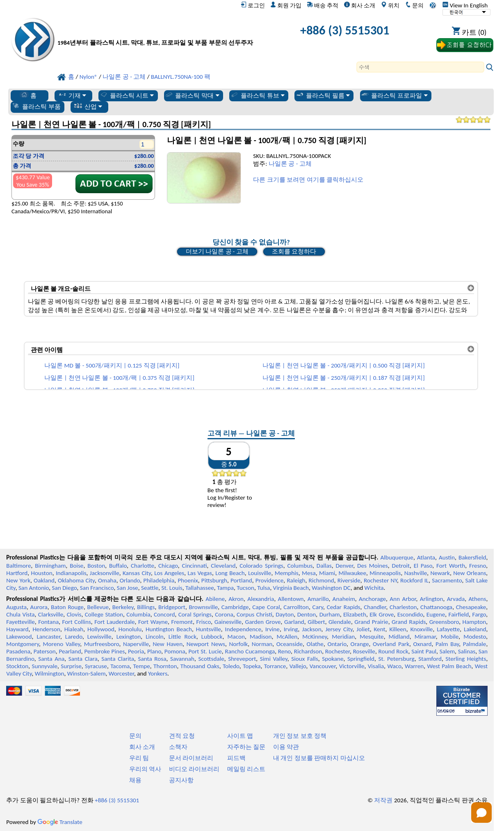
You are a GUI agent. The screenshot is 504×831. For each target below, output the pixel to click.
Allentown (291, 599)
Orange (360, 644)
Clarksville (51, 614)
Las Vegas (200, 573)
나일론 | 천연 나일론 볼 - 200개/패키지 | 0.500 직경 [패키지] (344, 365)
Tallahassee (200, 588)
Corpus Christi (254, 614)
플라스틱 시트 (127, 95)
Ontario (337, 644)
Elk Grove (382, 614)
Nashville (416, 573)
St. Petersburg (396, 659)
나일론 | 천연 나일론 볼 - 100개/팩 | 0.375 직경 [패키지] (119, 378)
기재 (72, 95)
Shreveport (242, 659)
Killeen (398, 629)
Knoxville (422, 629)
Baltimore (18, 566)
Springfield (361, 659)
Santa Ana (51, 659)
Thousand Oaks (200, 666)
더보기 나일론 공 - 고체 (217, 251)
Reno (284, 651)
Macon (236, 637)
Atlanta (426, 557)
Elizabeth (355, 614)
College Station (104, 614)
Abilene (215, 599)
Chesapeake (471, 607)
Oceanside (290, 644)
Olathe (315, 644)
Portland (241, 580)
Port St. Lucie (205, 651)
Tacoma (120, 666)
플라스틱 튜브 (258, 95)
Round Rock (393, 651)
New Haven (168, 644)
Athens (477, 599)
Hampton (474, 622)
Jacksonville (105, 573)
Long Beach (230, 573)
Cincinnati (195, 566)
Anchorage (372, 599)
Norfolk (238, 644)
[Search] (420, 67)
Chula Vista (20, 614)
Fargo (479, 614)
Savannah (182, 659)
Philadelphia (159, 580)
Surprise (71, 666)
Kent (380, 629)
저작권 (383, 800)
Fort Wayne (153, 622)
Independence (243, 629)
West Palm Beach (449, 666)
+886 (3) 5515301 (345, 30)
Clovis (74, 614)
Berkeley (123, 607)
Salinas (467, 651)
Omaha (107, 580)
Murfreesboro (102, 644)
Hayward (17, 629)
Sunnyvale (45, 666)
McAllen (287, 637)
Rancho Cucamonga (250, 651)
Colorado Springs (261, 566)
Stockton (17, 666)
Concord (164, 614)
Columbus (300, 566)
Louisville (260, 573)
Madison (261, 637)
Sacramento (447, 580)
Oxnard (423, 644)
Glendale (340, 622)
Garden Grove (263, 622)
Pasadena (18, 651)
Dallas (324, 566)
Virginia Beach (291, 588)
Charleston (403, 607)
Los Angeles (169, 573)
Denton (307, 614)
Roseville (364, 651)
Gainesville (228, 622)
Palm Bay (447, 644)
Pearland (70, 651)
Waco (394, 666)
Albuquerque (397, 557)
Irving (291, 629)
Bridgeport (172, 607)
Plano (154, 651)
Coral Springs (195, 614)
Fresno (478, 566)
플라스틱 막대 (192, 95)
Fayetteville (21, 622)
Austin (447, 557)
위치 (390, 5)
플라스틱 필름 (323, 95)
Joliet (363, 629)
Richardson (308, 651)
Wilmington (50, 673)
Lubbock (212, 637)
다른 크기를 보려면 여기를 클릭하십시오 (308, 180)
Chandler (375, 607)
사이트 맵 (240, 736)
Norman (262, 644)
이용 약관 (286, 747)
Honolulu (130, 629)
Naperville (136, 644)
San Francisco (97, 588)
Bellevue (98, 607)
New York (18, 580)
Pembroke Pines (104, 651)
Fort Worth (451, 566)
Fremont (182, 622)
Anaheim (344, 599)
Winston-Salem (87, 673)
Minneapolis (385, 573)
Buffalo (118, 566)
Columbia (138, 614)
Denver (344, 566)
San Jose (128, 588)
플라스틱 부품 (36, 106)
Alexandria (261, 599)
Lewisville (99, 637)
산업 (88, 106)
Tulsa (263, 588)
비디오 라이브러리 (194, 769)
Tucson (245, 588)
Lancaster (48, 637)
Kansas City (137, 573)
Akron (236, 599)
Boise (76, 566)
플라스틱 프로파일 (394, 95)
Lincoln (155, 637)
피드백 (236, 758)
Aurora (39, 607)
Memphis (287, 573)
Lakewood (19, 637)
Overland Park (391, 644)
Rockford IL (414, 580)
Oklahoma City (76, 580)
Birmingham (50, 566)
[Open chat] (481, 813)
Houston (42, 573)
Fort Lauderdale (114, 622)
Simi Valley (274, 659)
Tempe (142, 666)
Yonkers (158, 673)
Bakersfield (472, 557)
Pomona (175, 651)
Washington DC (331, 588)
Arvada (456, 599)
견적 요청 (182, 736)
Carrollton (296, 607)
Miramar (425, 637)
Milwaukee (352, 573)
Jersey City (339, 629)
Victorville (352, 666)
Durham (330, 614)
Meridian (343, 637)
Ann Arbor (403, 599)
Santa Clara (83, 659)
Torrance (275, 666)
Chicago (168, 566)
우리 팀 (139, 758)
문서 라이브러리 (191, 758)
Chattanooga (436, 607)
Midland (399, 637)
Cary (318, 607)
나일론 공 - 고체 (290, 164)
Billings (146, 607)
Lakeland (475, 629)
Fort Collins (77, 622)
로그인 (253, 5)
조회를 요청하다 (294, 251)
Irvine (273, 629)
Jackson (311, 629)
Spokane (333, 659)
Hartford (17, 573)
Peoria (136, 651)
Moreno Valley (62, 644)
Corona (224, 614)
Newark (440, 573)
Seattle (150, 588)
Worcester (121, 673)
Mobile (450, 637)
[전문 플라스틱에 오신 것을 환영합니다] (155, 32)
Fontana (48, 622)
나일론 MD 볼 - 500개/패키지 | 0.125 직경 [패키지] (112, 365)
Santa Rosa (152, 659)
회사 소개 (360, 5)
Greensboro (444, 622)
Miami (327, 573)
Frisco (204, 622)
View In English (465, 5)
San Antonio (34, 588)
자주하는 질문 (246, 747)
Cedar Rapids (344, 607)
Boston (96, 566)
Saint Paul (424, 651)
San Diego (65, 588)
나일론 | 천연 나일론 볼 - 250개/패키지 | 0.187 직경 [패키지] (344, 378)
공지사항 (181, 780)
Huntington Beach (169, 629)
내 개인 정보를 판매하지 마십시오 (319, 758)
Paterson (45, 651)
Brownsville (204, 607)
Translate (60, 822)
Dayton (285, 614)
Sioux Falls (304, 659)
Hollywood (101, 629)
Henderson (46, 629)
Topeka (252, 666)
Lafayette (448, 629)
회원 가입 (286, 5)
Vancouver (323, 666)
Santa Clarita (118, 659)
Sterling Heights (466, 659)
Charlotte (143, 566)
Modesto (475, 637)
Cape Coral (266, 607)
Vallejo (298, 666)
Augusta (16, 607)
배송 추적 (323, 5)
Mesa (309, 573)
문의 (414, 5)
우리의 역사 (145, 769)
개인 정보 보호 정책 (300, 736)
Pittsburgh (214, 580)
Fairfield (459, 614)
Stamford (430, 659)
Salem (447, 651)
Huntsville (209, 629)
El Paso (423, 566)
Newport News (206, 644)
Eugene (436, 614)
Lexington (129, 637)
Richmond (322, 580)
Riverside (349, 580)
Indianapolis (71, 573)
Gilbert (316, 622)
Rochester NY (380, 580)
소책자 (178, 747)
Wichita (374, 588)
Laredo (74, 637)
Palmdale (475, 644)
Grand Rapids (409, 622)
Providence (270, 580)
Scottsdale (211, 659)
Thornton (165, 666)
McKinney (315, 637)
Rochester (338, 651)
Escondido (410, 614)
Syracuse (96, 666)
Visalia (376, 666)
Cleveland (223, 566)
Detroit (401, 566)
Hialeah (74, 629)
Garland (294, 622)
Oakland (44, 580)
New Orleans (470, 573)
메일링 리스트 (246, 769)
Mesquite (372, 637)
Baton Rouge (67, 607)
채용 (135, 780)
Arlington (432, 599)
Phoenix (188, 580)
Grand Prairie (371, 622)
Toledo (231, 666)
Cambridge (235, 607)
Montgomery (23, 644)
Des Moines (373, 566)
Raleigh (296, 580)
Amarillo (318, 599)
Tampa (225, 588)
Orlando (130, 580)
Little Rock (182, 637)
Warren (414, 666)
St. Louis (172, 588)
